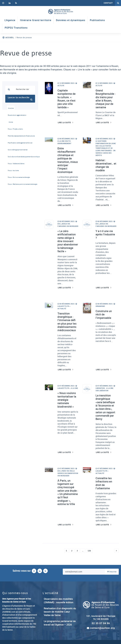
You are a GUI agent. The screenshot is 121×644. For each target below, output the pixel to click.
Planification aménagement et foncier (12, 143)
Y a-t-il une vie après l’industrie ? (105, 235)
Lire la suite (64, 123)
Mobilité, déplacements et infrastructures (12, 136)
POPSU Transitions (16, 28)
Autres (11, 122)
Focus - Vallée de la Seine (12, 164)
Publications (97, 20)
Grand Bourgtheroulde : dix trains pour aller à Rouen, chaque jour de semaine (106, 99)
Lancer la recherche (20, 99)
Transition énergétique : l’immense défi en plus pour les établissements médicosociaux (67, 322)
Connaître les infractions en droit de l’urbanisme (104, 484)
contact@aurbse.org (101, 629)
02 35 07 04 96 (101, 624)
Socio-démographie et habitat (12, 150)
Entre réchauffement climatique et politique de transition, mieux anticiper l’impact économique (68, 160)
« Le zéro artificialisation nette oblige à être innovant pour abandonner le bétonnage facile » (68, 242)
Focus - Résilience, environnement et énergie (12, 185)
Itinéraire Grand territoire (36, 20)
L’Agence (10, 20)
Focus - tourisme (12, 171)
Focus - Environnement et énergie (12, 178)
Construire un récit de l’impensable (104, 315)
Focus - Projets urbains (12, 129)
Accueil (10, 37)
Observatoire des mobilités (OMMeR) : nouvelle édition (59, 602)
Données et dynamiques (71, 20)
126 (89, 552)
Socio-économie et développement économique (12, 157)
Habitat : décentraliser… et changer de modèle (106, 165)
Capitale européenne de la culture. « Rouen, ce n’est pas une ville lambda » (67, 99)
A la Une (11, 108)
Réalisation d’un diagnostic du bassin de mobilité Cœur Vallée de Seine (60, 613)
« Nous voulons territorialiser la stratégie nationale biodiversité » (67, 401)
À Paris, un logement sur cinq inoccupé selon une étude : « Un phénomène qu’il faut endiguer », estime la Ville (68, 493)
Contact (108, 3)
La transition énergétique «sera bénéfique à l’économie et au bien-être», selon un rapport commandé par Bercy (105, 408)
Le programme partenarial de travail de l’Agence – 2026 (60, 624)
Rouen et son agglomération (12, 115)
